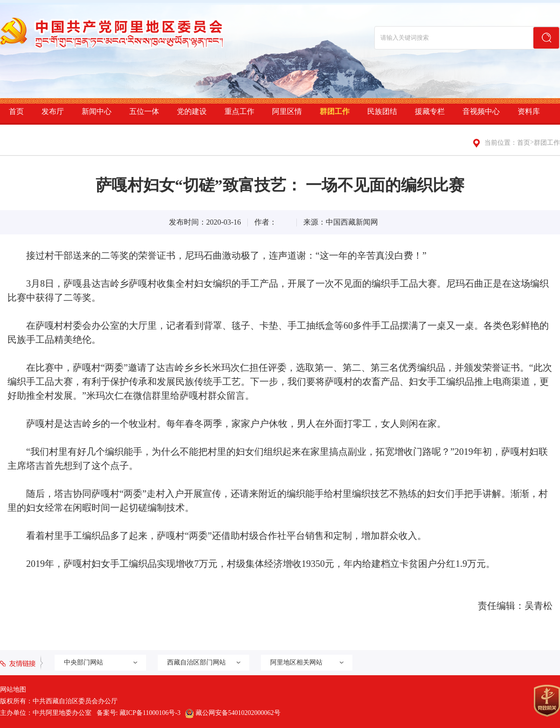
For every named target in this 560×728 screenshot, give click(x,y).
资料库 (529, 111)
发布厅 (53, 111)
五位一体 (144, 111)
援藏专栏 (430, 111)
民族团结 (382, 111)
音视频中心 (481, 111)
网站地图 (13, 689)
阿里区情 (287, 111)
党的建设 (192, 111)
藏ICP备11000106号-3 (150, 713)
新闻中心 (97, 111)
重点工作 (239, 111)
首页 (16, 111)
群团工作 (335, 111)
